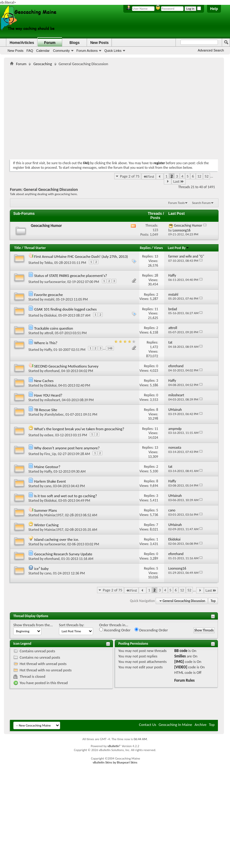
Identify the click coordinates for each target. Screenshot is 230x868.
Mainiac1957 (54, 515)
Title (18, 248)
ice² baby (41, 569)
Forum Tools (177, 203)
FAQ (30, 51)
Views (158, 248)
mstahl (49, 299)
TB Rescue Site (46, 410)
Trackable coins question (54, 328)
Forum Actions (87, 51)
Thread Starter (35, 248)
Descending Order (151, 630)
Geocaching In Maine (175, 725)
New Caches (44, 381)
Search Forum (202, 203)
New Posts (16, 51)
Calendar (43, 51)
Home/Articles (22, 43)
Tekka (49, 263)
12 (199, 176)
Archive (201, 725)
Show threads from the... (33, 625)
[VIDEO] (181, 667)
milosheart (52, 400)
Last (179, 181)
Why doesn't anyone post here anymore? (67, 448)
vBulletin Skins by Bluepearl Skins (115, 762)
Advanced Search (211, 50)
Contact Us (148, 725)
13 (156, 256)
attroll (49, 333)
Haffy (48, 349)
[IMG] (179, 662)
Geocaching (42, 64)
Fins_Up (50, 454)
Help (214, 9)
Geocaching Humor (46, 226)
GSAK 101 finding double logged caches (65, 309)
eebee (49, 435)
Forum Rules (185, 680)
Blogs (75, 43)
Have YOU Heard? (48, 395)
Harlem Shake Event (50, 481)
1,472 (154, 347)
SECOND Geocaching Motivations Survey (66, 366)
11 (156, 309)
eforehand (52, 371)
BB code (181, 651)
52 (207, 176)
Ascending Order (115, 630)
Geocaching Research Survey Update (63, 554)
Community (61, 51)
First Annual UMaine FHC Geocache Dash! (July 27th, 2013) (81, 256)
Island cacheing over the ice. (57, 539)
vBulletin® (114, 746)
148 (110, 348)
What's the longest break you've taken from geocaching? (79, 429)
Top (213, 601)
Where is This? (46, 343)
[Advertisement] (81, 111)
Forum (50, 43)
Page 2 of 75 (130, 176)
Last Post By (178, 248)
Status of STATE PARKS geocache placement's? (71, 276)
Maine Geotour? (47, 467)
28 (156, 275)
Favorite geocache (49, 295)
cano (48, 486)
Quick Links (113, 51)
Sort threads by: (72, 625)
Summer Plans (45, 510)
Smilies (180, 656)
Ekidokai (50, 315)
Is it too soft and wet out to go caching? (66, 496)
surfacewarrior (55, 282)
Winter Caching (46, 525)
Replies (145, 248)
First (149, 176)
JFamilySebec (54, 414)
